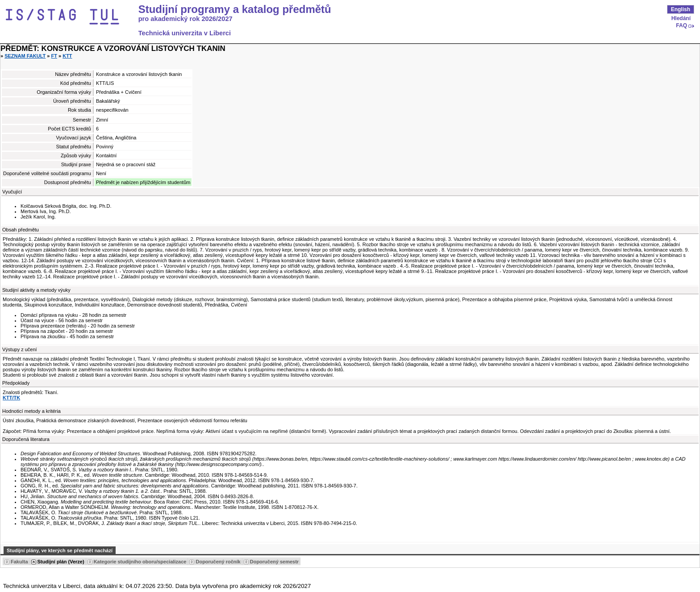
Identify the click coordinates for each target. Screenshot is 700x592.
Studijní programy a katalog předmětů (235, 9)
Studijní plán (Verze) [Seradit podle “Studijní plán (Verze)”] (61, 562)
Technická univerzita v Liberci (185, 33)
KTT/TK (11, 398)
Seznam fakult (25, 56)
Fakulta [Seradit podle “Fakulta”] (19, 562)
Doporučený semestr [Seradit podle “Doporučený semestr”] (274, 562)
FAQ (681, 25)
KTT (67, 56)
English (681, 9)
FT (54, 56)
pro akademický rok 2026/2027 (185, 19)
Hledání (681, 18)
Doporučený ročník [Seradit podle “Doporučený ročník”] (218, 562)
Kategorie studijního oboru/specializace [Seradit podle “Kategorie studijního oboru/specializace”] (140, 562)
